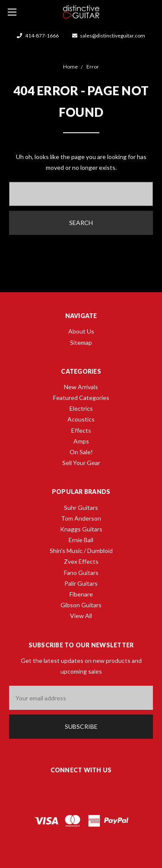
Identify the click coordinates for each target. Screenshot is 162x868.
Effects (81, 430)
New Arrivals (81, 387)
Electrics (81, 408)
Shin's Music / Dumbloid (81, 551)
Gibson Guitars (81, 605)
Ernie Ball (81, 540)
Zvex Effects (81, 561)
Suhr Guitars (81, 507)
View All (81, 616)
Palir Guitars (81, 583)
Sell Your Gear (81, 463)
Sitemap (81, 342)
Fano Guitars (81, 573)
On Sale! (81, 452)
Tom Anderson (81, 518)
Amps (81, 441)
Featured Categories (81, 398)
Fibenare (81, 594)
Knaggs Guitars (81, 529)
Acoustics (81, 419)
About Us (81, 331)
